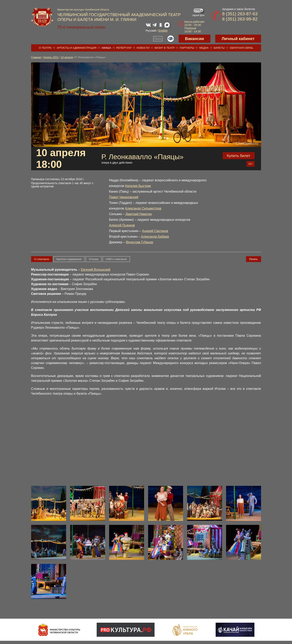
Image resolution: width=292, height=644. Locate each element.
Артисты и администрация (77, 48)
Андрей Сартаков (155, 231)
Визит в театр (165, 48)
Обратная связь (241, 48)
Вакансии (195, 39)
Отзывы (94, 259)
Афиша (106, 48)
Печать (254, 259)
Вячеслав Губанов (139, 242)
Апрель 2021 (51, 57)
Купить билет (239, 156)
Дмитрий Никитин (139, 214)
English (163, 31)
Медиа (204, 48)
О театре (45, 48)
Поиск (158, 39)
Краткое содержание (69, 259)
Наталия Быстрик (138, 186)
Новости (143, 48)
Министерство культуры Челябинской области (83, 10)
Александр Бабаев (155, 237)
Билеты (219, 48)
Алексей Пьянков (122, 225)
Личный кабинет (238, 39)
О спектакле (42, 259)
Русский (151, 31)
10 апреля (67, 57)
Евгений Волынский (95, 270)
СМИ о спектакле (116, 259)
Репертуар (124, 48)
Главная (36, 57)
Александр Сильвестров (143, 208)
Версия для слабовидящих (171, 39)
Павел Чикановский (124, 197)
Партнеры (187, 48)
